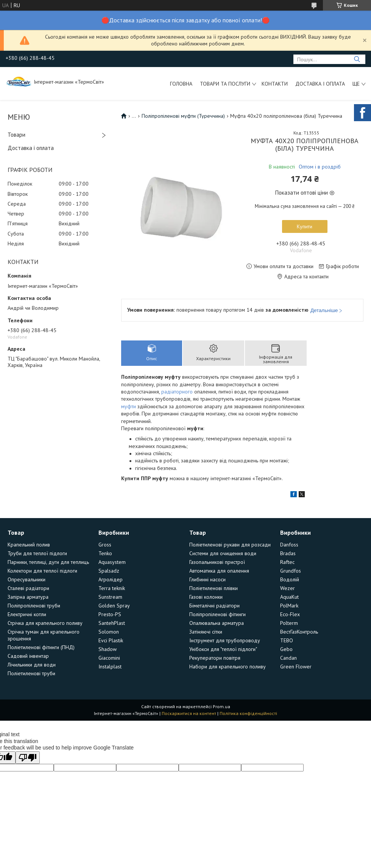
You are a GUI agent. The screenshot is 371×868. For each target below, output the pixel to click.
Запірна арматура (28, 597)
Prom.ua (221, 706)
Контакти (275, 84)
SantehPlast (112, 623)
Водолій (290, 579)
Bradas (288, 553)
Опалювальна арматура (217, 623)
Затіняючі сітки (206, 632)
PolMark (289, 606)
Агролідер (111, 579)
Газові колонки (206, 597)
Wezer (288, 588)
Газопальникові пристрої (217, 562)
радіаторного (177, 392)
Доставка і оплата (320, 84)
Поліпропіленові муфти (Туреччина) (183, 116)
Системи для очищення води (223, 553)
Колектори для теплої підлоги (42, 571)
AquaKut (289, 597)
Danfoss (289, 545)
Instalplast (110, 667)
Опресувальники (26, 579)
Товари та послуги (225, 84)
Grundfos (291, 571)
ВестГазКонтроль (299, 632)
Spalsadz (109, 571)
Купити (305, 226)
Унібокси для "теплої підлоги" (223, 649)
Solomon (109, 632)
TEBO (287, 640)
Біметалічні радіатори (214, 606)
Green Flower (296, 667)
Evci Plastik (111, 640)
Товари (16, 135)
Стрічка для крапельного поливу (45, 623)
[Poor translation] (28, 758)
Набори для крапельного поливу (228, 667)
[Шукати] (357, 59)
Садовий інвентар (28, 656)
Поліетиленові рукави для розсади (230, 545)
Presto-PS (110, 614)
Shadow (108, 649)
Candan (288, 658)
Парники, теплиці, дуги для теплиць (48, 562)
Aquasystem (112, 562)
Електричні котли (27, 614)
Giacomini (109, 658)
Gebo (286, 649)
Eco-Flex (290, 614)
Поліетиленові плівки (214, 588)
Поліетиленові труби (31, 673)
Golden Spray (114, 606)
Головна (181, 84)
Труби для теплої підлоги (37, 553)
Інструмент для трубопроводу (225, 640)
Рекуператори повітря (215, 658)
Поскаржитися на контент (189, 713)
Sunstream (110, 597)
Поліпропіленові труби (34, 606)
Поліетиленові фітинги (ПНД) (41, 647)
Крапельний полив (29, 545)
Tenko (105, 553)
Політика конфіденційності (248, 713)
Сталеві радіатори (28, 588)
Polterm (289, 623)
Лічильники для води (32, 665)
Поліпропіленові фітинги (217, 614)
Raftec (287, 562)
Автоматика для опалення (219, 571)
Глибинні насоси (207, 579)
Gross (105, 545)
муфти (129, 406)
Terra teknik (112, 588)
